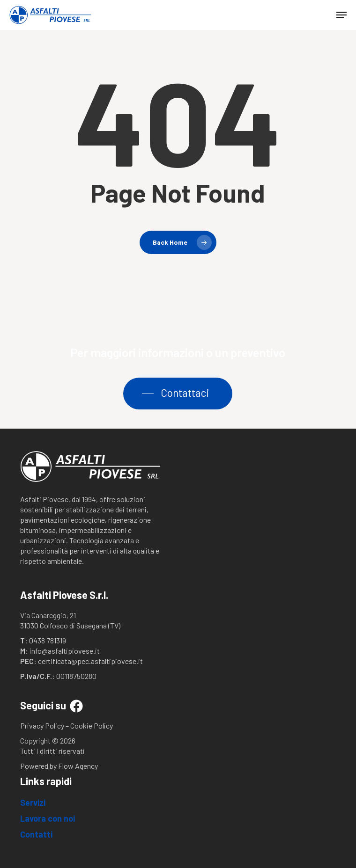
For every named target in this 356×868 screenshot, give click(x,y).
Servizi (33, 802)
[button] (341, 15)
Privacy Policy (42, 726)
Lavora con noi (48, 818)
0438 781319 (48, 640)
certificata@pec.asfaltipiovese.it (90, 661)
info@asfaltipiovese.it (65, 651)
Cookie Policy (92, 726)
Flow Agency (78, 766)
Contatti (36, 834)
